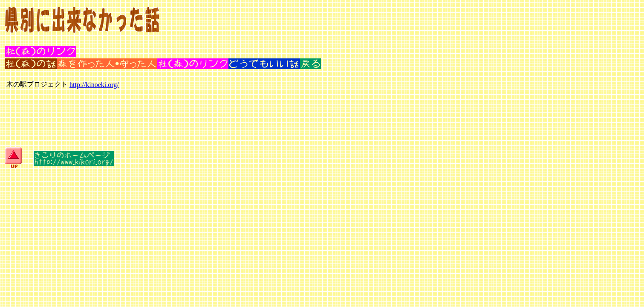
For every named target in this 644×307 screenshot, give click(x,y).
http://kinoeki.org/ (94, 85)
